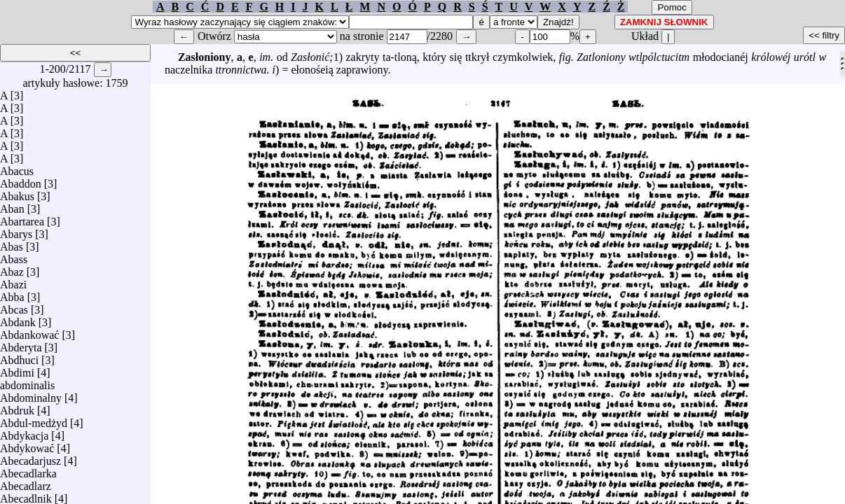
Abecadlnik (26, 495)
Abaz (12, 268)
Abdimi (17, 369)
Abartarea (22, 218)
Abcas (14, 306)
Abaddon (21, 180)
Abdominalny (31, 394)
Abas (12, 243)
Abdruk (17, 407)
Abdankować (29, 331)
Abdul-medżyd (34, 420)
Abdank (18, 319)
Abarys (16, 231)
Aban (12, 205)
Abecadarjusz (30, 457)
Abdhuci (19, 357)
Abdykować (27, 445)
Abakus (17, 193)
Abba (12, 294)
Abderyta (21, 344)
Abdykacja (24, 432)
